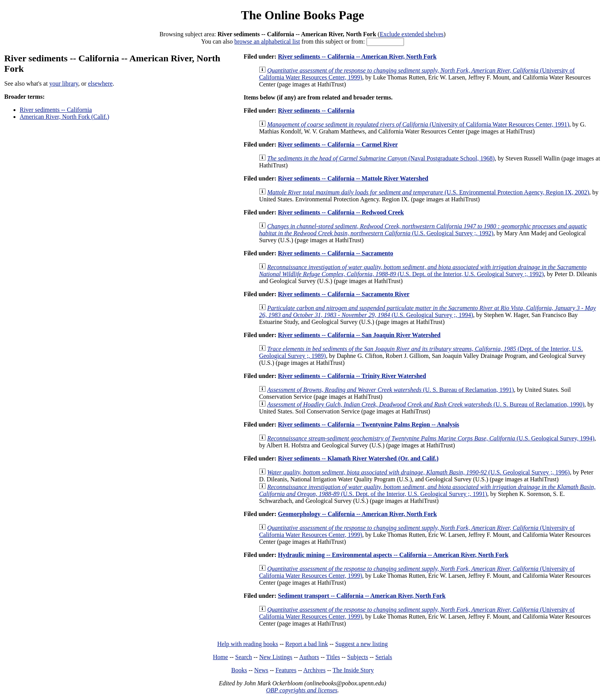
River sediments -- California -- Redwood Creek (341, 212)
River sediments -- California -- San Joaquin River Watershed (359, 335)
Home (221, 657)
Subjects (358, 657)
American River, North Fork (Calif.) (64, 117)
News (261, 670)
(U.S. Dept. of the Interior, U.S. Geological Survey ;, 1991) (427, 490)
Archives (314, 670)
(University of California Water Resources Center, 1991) (418, 124)
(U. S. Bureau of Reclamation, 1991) (390, 390)
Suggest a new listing (362, 644)
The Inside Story (353, 670)
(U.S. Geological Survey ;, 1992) (423, 230)
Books (239, 670)
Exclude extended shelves (412, 34)
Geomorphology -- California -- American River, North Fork (357, 514)
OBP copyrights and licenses (302, 690)
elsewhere (100, 83)
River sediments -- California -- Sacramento (335, 253)
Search (244, 657)
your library (64, 83)
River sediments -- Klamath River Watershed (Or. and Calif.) (358, 458)
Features (286, 670)
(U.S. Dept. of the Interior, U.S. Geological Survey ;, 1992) (423, 271)
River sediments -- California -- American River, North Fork (357, 57)
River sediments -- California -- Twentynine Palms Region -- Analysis (368, 424)
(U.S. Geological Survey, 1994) (431, 438)
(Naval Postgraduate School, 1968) (381, 158)
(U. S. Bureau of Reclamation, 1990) (426, 404)
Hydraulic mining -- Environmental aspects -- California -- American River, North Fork (393, 555)
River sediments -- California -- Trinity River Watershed (352, 376)
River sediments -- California (56, 110)
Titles (333, 657)
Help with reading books (248, 644)
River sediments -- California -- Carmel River (338, 144)
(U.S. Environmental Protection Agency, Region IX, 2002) (428, 192)
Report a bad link (307, 644)
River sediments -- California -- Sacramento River (344, 294)
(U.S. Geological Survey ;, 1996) (418, 472)
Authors (309, 657)
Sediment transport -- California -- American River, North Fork (362, 596)
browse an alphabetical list (267, 41)
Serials (384, 657)
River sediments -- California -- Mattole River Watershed (353, 178)
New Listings (276, 657)
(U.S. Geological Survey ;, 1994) (427, 311)
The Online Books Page (302, 15)
